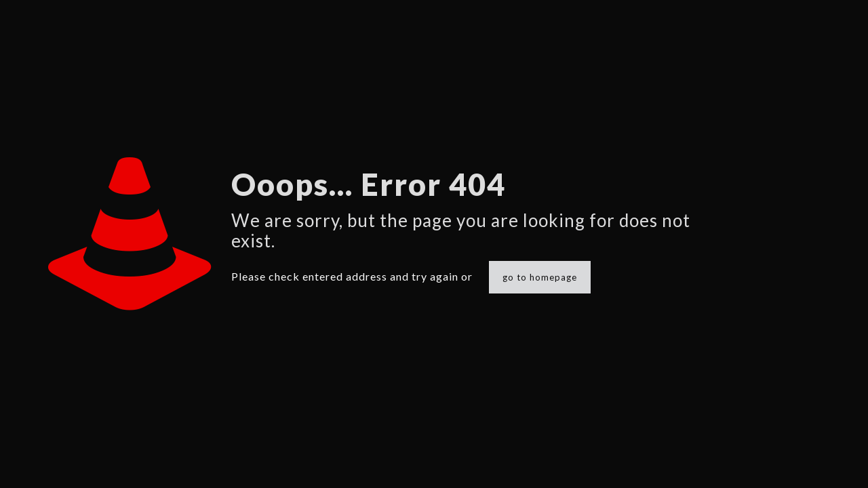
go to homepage (540, 277)
